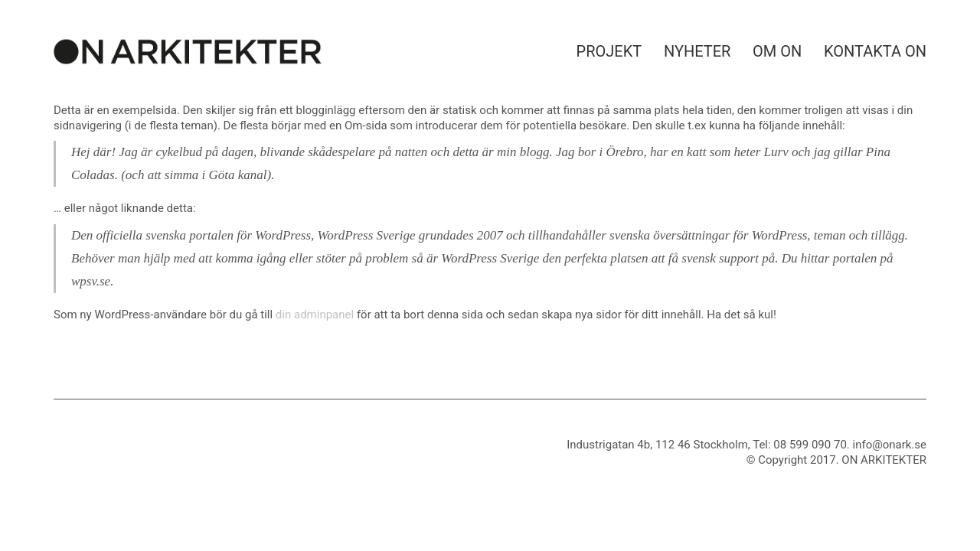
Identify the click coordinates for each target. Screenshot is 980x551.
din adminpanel (315, 315)
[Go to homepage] (188, 52)
